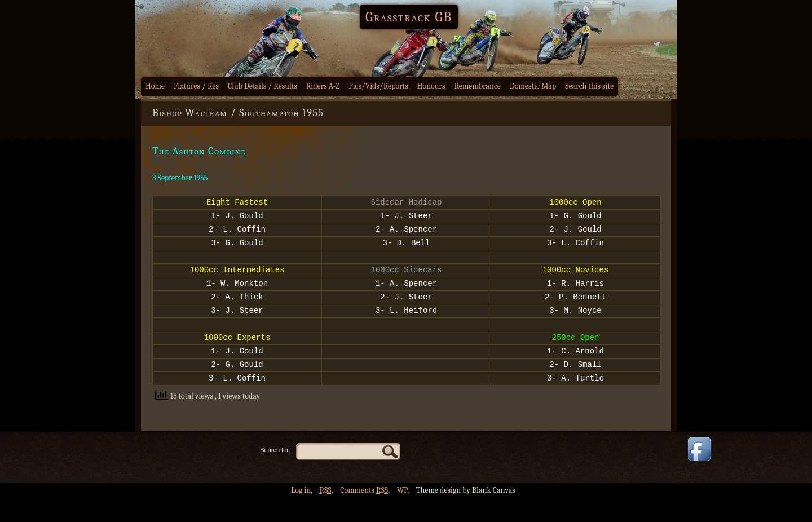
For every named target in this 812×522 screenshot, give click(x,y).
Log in (301, 514)
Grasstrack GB (409, 17)
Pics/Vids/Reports (378, 86)
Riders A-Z (323, 86)
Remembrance (477, 86)
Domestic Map (533, 86)
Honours (431, 86)
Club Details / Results (262, 86)
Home (155, 86)
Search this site (589, 86)
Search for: (275, 474)
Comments (364, 514)
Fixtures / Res (196, 86)
